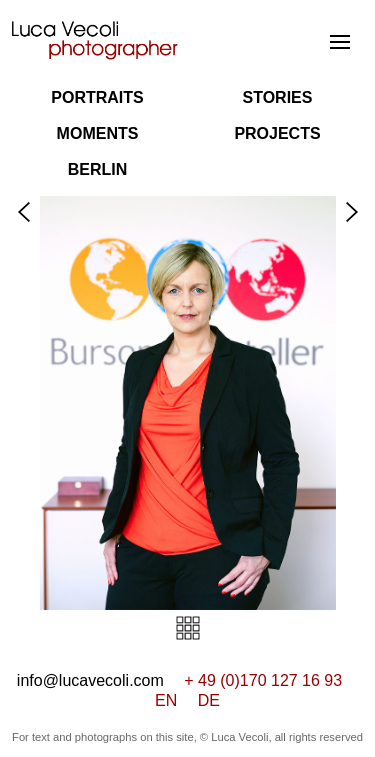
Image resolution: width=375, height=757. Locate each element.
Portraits (97, 97)
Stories (278, 97)
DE (209, 700)
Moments (98, 133)
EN (166, 700)
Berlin (98, 169)
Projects (277, 133)
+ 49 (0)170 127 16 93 (263, 680)
